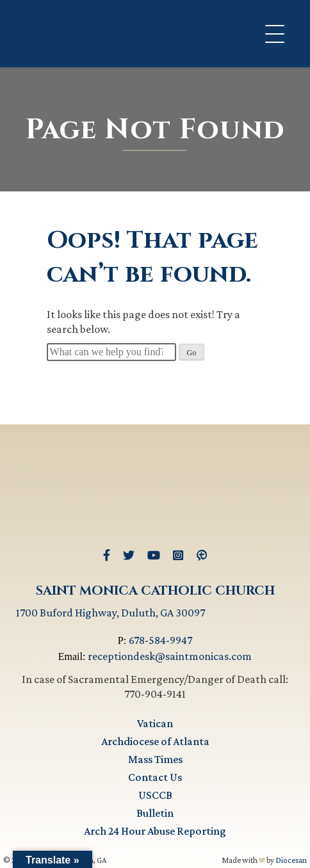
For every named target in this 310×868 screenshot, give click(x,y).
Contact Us (155, 777)
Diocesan (291, 860)
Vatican (155, 723)
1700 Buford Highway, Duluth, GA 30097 (110, 613)
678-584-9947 (160, 640)
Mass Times (155, 759)
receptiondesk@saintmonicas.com (170, 656)
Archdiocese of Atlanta (155, 741)
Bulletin (155, 813)
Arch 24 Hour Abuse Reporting (155, 831)
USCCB (155, 795)
